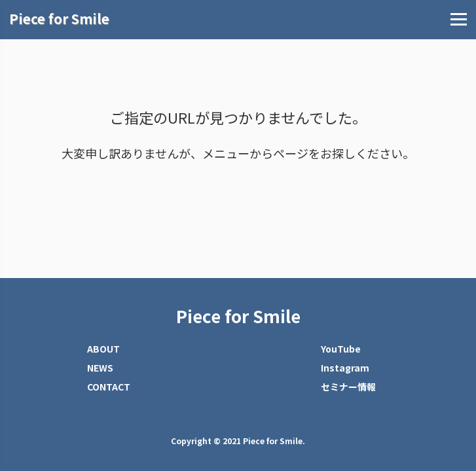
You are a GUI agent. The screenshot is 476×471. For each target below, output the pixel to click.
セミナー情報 (348, 387)
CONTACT (109, 387)
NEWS (100, 368)
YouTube (341, 349)
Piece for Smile (238, 316)
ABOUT (103, 349)
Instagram (345, 368)
